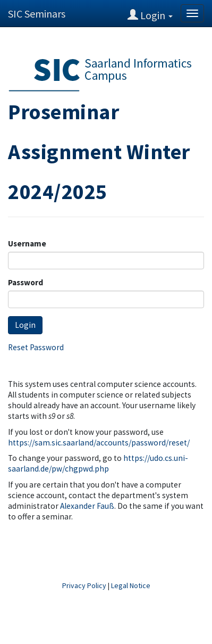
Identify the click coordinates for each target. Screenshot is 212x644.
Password (26, 282)
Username (27, 243)
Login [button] (150, 15)
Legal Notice (131, 585)
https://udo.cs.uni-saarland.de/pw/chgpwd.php (98, 463)
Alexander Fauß (87, 506)
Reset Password (36, 347)
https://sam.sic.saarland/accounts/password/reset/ (99, 443)
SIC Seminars (37, 14)
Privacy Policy (84, 585)
